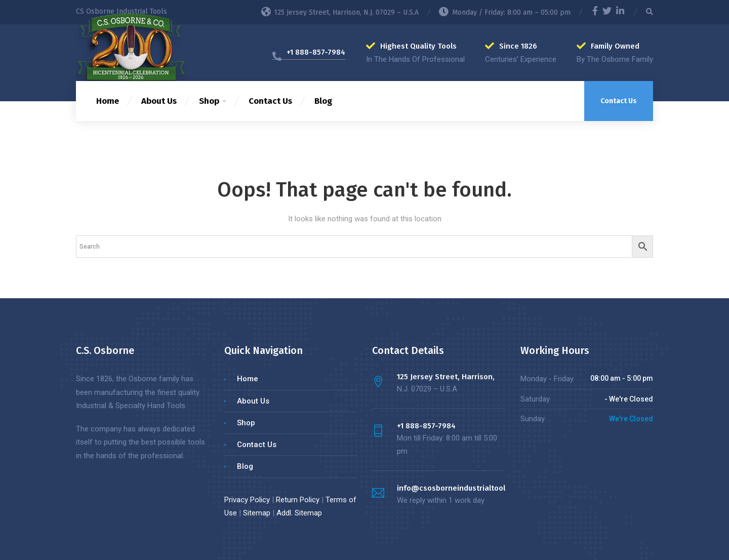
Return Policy (298, 500)
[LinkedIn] (620, 12)
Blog (323, 101)
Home (108, 101)
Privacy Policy (247, 500)
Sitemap (257, 513)
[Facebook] (595, 12)
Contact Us (270, 101)
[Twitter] (607, 12)
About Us (159, 101)
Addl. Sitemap (299, 513)
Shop (209, 101)
